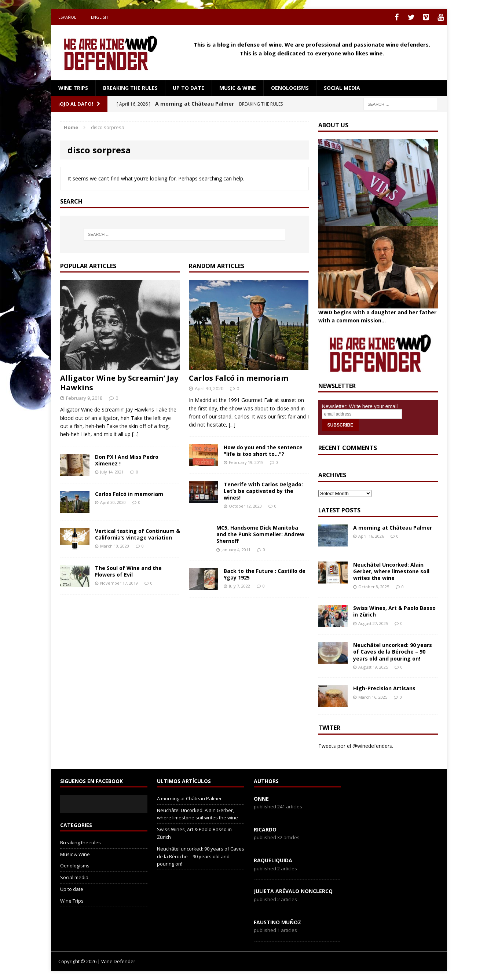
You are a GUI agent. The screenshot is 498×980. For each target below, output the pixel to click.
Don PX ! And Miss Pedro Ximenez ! (127, 460)
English (99, 17)
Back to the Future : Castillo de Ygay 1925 (265, 574)
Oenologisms (290, 88)
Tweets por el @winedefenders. (356, 746)
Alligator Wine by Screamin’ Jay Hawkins (119, 383)
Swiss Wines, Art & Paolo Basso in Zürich (394, 611)
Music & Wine (238, 88)
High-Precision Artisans (384, 688)
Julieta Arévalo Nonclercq (293, 891)
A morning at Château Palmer (393, 528)
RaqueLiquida (273, 860)
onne (261, 799)
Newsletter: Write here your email (360, 406)
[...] (135, 434)
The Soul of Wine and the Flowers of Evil (128, 571)
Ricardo (265, 829)
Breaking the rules (130, 88)
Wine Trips (73, 88)
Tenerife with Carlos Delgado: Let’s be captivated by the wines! (263, 491)
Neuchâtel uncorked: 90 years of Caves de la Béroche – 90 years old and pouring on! (393, 652)
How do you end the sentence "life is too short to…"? (263, 451)
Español (67, 17)
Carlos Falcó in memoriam (129, 494)
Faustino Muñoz (277, 922)
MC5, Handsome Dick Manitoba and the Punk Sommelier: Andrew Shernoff (260, 534)
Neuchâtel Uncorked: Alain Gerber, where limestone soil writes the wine (391, 571)
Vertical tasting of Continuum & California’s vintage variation (138, 534)
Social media (342, 88)
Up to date (188, 88)
